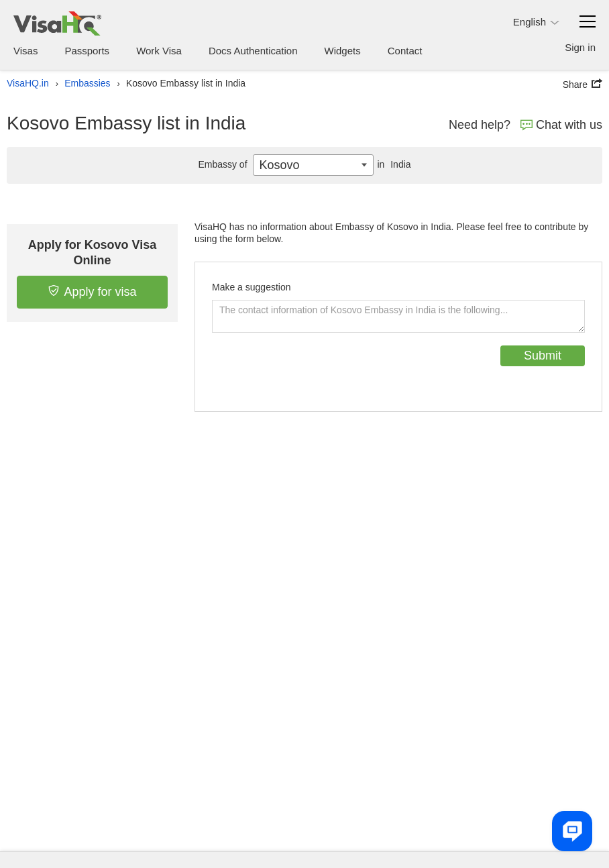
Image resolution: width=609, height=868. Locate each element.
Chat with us (561, 125)
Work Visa (159, 51)
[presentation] (314, 372)
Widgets (343, 51)
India (392, 164)
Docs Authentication (253, 51)
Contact (405, 51)
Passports (87, 51)
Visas (25, 51)
